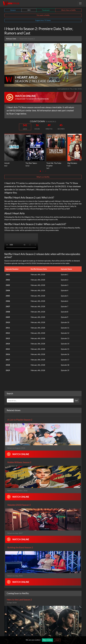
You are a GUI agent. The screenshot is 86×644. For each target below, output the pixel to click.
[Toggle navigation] (80, 3)
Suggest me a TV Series (43, 20)
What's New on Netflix (68, 10)
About (57, 640)
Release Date (11, 39)
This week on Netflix (43, 15)
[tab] (40, 171)
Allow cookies (47, 640)
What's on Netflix (43, 177)
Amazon (13, 10)
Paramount (46, 10)
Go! (76, 400)
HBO (29, 10)
